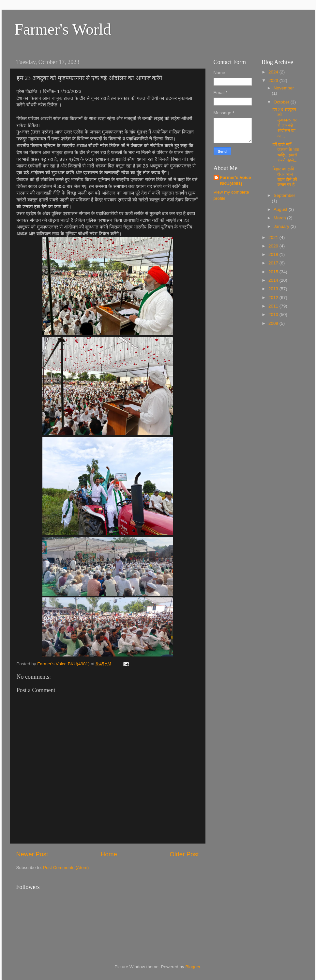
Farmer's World (63, 29)
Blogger (193, 967)
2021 (274, 237)
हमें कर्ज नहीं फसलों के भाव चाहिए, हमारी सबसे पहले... (286, 152)
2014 (274, 280)
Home (109, 854)
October (282, 102)
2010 (274, 315)
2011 (274, 306)
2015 (274, 272)
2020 (274, 246)
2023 (274, 80)
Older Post (184, 854)
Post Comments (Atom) (66, 868)
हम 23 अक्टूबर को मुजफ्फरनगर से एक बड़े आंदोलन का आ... (285, 123)
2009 (274, 323)
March (280, 218)
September (284, 195)
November (284, 88)
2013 (274, 289)
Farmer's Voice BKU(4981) (236, 181)
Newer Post (32, 854)
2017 (274, 263)
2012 (274, 298)
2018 (274, 254)
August (281, 209)
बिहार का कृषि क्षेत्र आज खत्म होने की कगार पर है (285, 177)
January (282, 226)
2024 (274, 72)
